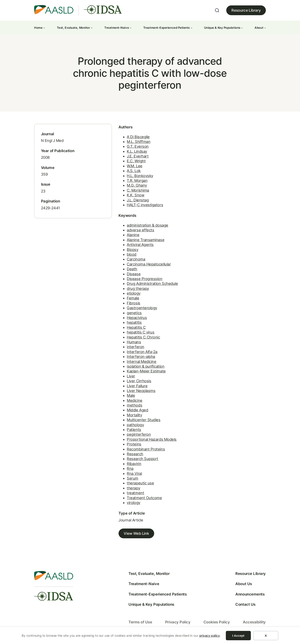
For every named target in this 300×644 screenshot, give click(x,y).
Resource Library (246, 10)
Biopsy (130, 250)
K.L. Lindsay (134, 152)
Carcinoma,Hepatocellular (146, 265)
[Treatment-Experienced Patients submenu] (191, 28)
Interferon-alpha (138, 358)
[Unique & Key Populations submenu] (242, 28)
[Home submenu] (44, 28)
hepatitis (132, 323)
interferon (133, 348)
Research (132, 455)
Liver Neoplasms (138, 392)
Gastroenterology (139, 309)
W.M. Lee (132, 167)
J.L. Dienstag (135, 201)
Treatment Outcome (142, 499)
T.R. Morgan (134, 182)
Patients (131, 431)
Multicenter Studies (141, 421)
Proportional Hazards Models (149, 440)
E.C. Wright (134, 162)
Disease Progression (142, 280)
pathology (133, 426)
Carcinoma (133, 260)
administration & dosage (145, 226)
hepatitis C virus (138, 333)
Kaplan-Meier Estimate (144, 372)
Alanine (130, 236)
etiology (131, 294)
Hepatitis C (134, 328)
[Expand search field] (217, 10)
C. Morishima (135, 191)
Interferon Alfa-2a (139, 353)
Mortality (132, 416)
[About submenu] (265, 28)
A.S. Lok (131, 172)
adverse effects (138, 231)
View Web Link (134, 534)
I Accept (238, 636)
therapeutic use (138, 484)
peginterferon (136, 435)
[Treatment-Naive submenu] (131, 28)
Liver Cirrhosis (136, 382)
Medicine (132, 401)
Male (128, 396)
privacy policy (210, 636)
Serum (130, 479)
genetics (132, 314)
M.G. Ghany (134, 186)
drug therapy (135, 289)
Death (129, 270)
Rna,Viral (132, 474)
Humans (131, 343)
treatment (133, 494)
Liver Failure (134, 387)
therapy (131, 489)
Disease (131, 275)
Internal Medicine (139, 362)
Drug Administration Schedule (150, 285)
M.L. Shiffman (136, 143)
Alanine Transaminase (143, 241)
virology (131, 504)
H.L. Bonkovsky (137, 177)
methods (132, 406)
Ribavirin (131, 465)
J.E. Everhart (135, 157)
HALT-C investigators (142, 206)
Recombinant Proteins (143, 450)
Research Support (140, 460)
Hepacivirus (134, 319)
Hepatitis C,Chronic (141, 338)
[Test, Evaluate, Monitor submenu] (92, 28)
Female (130, 299)
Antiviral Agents (138, 246)
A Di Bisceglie (136, 138)
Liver (128, 377)
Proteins (131, 445)
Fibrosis (131, 304)
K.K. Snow (133, 196)
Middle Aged (135, 411)
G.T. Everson (135, 147)
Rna (127, 470)
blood (129, 255)
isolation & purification (143, 367)
